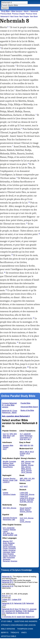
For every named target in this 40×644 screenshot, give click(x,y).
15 (6, 290)
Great (11, 463)
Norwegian (7, 559)
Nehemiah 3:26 (20, 603)
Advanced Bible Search (29, 407)
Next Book (34, 17)
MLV (29, 439)
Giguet (22, 508)
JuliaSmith (27, 434)
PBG (4, 558)
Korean (5, 556)
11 (27, 223)
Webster (13, 530)
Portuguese (11, 558)
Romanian (6, 561)
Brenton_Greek (8, 480)
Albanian (6, 541)
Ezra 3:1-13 (6, 596)
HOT (22, 487)
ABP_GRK (24, 479)
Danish (5, 547)
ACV (25, 439)
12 (39, 234)
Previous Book (6, 14)
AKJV (9, 436)
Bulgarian (11, 543)
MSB (8, 438)
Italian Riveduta (8, 554)
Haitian (5, 550)
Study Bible (5, 11)
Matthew (6, 463)
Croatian (6, 545)
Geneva (6, 465)
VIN (32, 446)
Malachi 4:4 (30, 617)
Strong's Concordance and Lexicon (18, 625)
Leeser (5, 531)
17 (17, 343)
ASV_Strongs (26, 467)
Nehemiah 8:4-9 (8, 609)
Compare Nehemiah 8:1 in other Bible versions (9, 405)
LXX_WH (31, 479)
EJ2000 (11, 535)
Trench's (15, 633)
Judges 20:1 (7, 600)
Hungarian (12, 550)
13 (12, 255)
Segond (28, 510)
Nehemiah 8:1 (7, 577)
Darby (22, 436)
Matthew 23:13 (12, 613)
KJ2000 (23, 454)
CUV (22, 518)
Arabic (5, 543)
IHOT (5, 449)
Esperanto (12, 547)
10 (29, 202)
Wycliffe (5, 462)
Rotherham (28, 436)
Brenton (13, 479)
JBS (13, 520)
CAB (16, 480)
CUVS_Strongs (25, 522)
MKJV (27, 452)
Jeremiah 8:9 (10, 611)
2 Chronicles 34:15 (9, 617)
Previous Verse (31, 14)
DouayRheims (8, 467)
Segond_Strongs (26, 512)
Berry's (5, 633)
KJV (4, 434)
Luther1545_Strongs (27, 495)
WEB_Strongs (26, 469)
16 (33, 318)
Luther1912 (24, 496)
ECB (21, 439)
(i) (8, 27)
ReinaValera (7, 520)
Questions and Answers (26, 621)
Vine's (24, 633)
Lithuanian (12, 556)
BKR (11, 545)
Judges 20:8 (17, 600)
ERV (12, 434)
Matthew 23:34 (24, 613)
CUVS (22, 520)
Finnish (5, 549)
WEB (5, 436)
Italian (13, 552)
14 (5, 272)
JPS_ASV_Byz (8, 533)
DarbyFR (28, 508)
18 (28, 367)
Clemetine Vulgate (9, 495)
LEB (13, 436)
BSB (4, 438)
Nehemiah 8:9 (7, 580)
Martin (26, 11)
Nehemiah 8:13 (8, 582)
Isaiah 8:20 (21, 617)
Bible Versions (17, 11)
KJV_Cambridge (9, 528)
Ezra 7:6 (18, 609)
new (33, 462)
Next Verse (14, 17)
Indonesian (7, 552)
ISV (29, 446)
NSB (25, 446)
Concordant (24, 438)
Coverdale (12, 462)
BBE (21, 446)
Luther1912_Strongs (27, 498)
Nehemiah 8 (5, 17)
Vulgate (5, 493)
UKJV (28, 454)
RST (11, 541)
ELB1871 (23, 500)
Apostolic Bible (9, 636)
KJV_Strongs (26, 463)
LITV (30, 438)
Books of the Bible (27, 410)
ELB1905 (30, 500)
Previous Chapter (19, 14)
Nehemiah (34, 11)
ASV (15, 434)
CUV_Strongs (29, 518)
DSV (4, 508)
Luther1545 (24, 493)
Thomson (6, 479)
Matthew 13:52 (21, 611)
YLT (8, 434)
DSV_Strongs (11, 508)
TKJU (22, 455)
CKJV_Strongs (26, 472)
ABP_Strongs (26, 462)
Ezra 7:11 (25, 609)
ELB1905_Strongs (26, 502)
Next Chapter (24, 17)
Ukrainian (14, 561)
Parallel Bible (25, 403)
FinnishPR (12, 549)
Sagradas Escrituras (10, 518)
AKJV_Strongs (26, 471)
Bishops (12, 465)
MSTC (22, 452)
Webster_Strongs (27, 465)
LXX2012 (6, 482)
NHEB (5, 535)
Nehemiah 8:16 (8, 586)
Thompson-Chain (25, 629)
